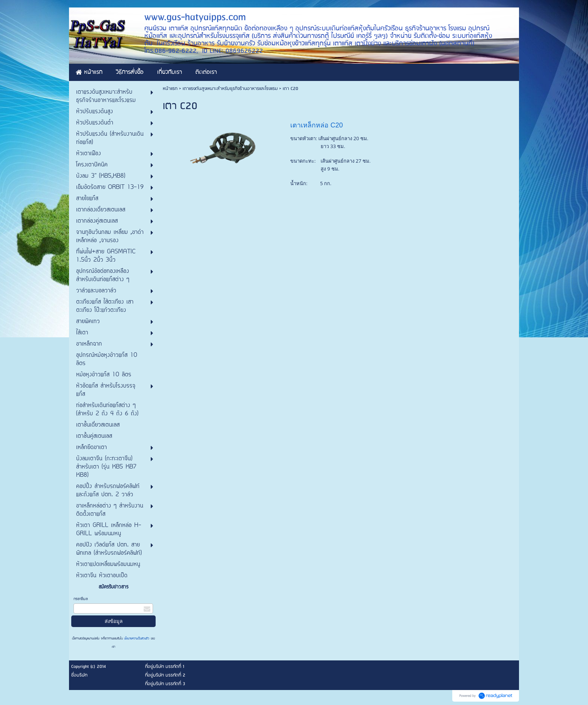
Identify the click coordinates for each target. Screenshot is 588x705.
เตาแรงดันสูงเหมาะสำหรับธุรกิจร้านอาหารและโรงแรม (230, 89)
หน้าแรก (170, 89)
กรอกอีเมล (81, 599)
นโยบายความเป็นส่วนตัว (137, 639)
